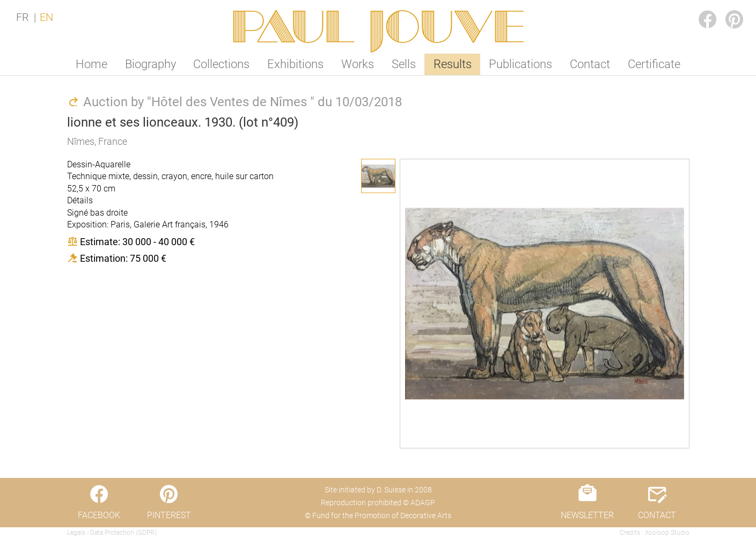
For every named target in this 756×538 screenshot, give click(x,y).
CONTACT (657, 515)
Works (358, 64)
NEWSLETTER (587, 515)
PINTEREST (726, 9)
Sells (404, 64)
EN (46, 17)
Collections (221, 64)
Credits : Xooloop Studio (655, 533)
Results (453, 64)
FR (23, 17)
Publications (520, 64)
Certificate (654, 64)
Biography (151, 64)
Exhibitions (295, 64)
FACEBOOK (699, 9)
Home (91, 64)
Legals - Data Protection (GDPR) (112, 533)
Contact (590, 64)
